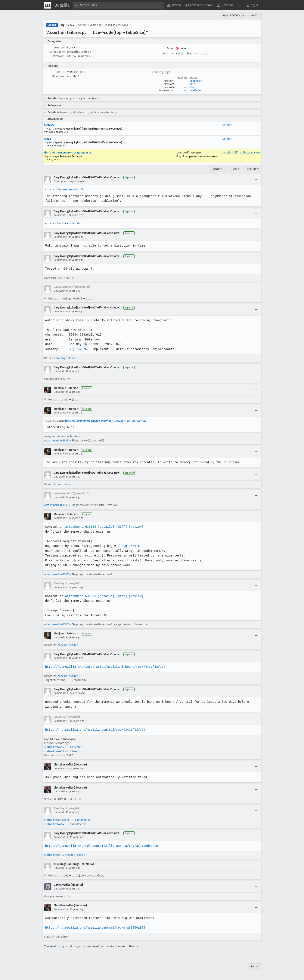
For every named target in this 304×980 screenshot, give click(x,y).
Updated (59, 291)
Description (60, 181)
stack (48, 139)
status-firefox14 (54, 824)
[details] (105, 527)
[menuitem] (174, 5)
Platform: (59, 56)
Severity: (192, 53)
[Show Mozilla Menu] (48, 5)
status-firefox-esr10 (57, 820)
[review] (135, 527)
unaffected (196, 81)
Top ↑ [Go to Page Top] (255, 966)
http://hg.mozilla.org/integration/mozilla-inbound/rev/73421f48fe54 (104, 667)
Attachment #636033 (57, 440)
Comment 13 (61, 837)
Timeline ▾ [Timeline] (252, 169)
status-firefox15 (54, 747)
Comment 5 (60, 413)
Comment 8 (60, 587)
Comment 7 (60, 518)
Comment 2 (60, 237)
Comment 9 (60, 658)
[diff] (120, 527)
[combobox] (118, 5)
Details (227, 125)
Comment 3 (60, 260)
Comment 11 (61, 721)
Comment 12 (61, 768)
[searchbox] (118, 5)
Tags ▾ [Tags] (235, 169)
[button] (252, 5)
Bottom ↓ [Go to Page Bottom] (219, 169)
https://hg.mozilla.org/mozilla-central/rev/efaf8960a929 (94, 928)
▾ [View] (244, 15)
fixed (193, 84)
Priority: (168, 53)
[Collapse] (256, 179)
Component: (57, 52)
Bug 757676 (77, 349)
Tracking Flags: (161, 72)
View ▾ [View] (255, 15)
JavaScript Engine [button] (79, 52)
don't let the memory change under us (68, 153)
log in (63, 946)
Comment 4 (60, 311)
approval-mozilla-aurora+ (202, 156)
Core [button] (71, 47)
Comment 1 (60, 215)
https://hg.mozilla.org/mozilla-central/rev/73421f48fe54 (94, 730)
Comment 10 (61, 693)
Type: (170, 48)
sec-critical (65, 484)
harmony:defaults (65, 358)
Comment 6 (60, 454)
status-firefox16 (54, 751)
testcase (49, 125)
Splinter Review (250, 153)
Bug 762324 (67, 25)
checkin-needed (68, 645)
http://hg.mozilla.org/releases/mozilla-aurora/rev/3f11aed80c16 (101, 846)
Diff (236, 153)
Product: (60, 47)
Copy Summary (231, 15)
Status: (61, 72)
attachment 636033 (80, 527)
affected (77, 747)
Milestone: (58, 76)
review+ (196, 153)
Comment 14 (61, 909)
